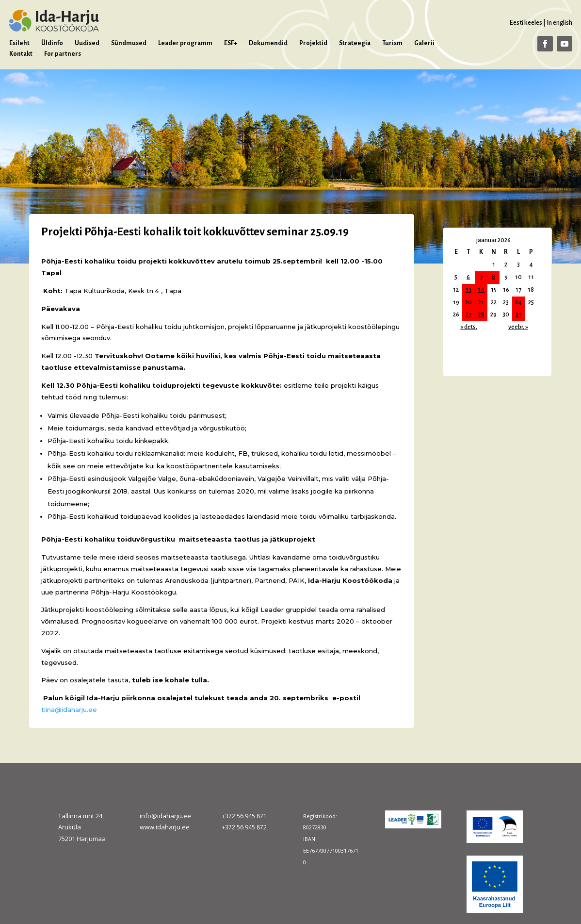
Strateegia (355, 43)
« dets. (469, 327)
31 (518, 314)
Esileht (19, 43)
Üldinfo (52, 43)
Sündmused (129, 43)
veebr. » (518, 327)
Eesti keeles (526, 23)
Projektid (313, 43)
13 (468, 290)
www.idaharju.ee (165, 827)
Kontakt (21, 54)
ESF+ (231, 43)
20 (468, 302)
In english (559, 23)
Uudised (87, 43)
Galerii (424, 43)
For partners (63, 54)
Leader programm (185, 43)
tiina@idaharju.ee (69, 709)
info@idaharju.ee (165, 816)
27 (468, 314)
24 (518, 302)
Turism (392, 43)
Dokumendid (268, 43)
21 (481, 302)
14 (481, 290)
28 (481, 314)
